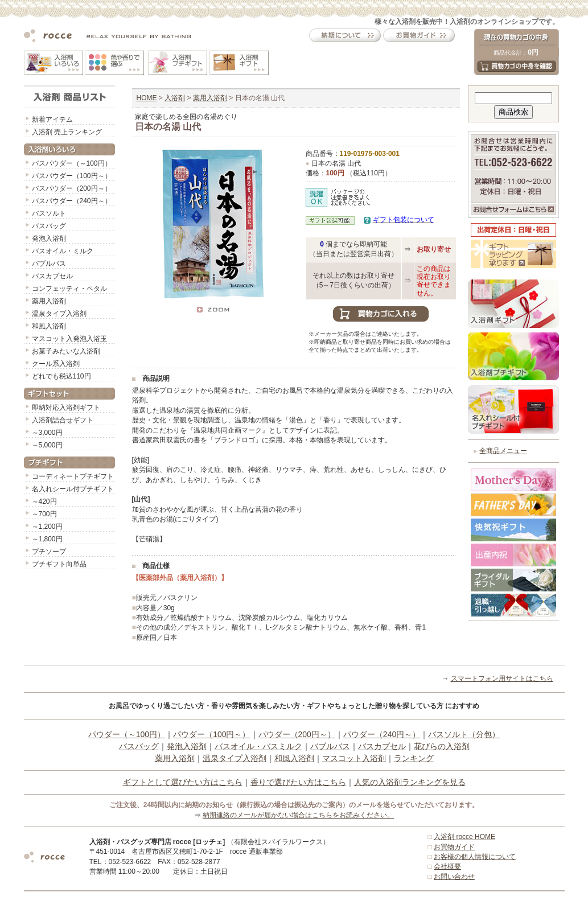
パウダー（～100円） (127, 734)
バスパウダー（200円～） (72, 188)
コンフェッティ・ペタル (69, 289)
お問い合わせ (454, 877)
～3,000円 (47, 433)
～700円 (44, 514)
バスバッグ (49, 226)
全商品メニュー (503, 451)
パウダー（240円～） (382, 734)
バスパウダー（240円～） (72, 201)
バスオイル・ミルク (63, 251)
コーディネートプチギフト (73, 476)
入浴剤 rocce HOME (464, 837)
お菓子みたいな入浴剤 (66, 351)
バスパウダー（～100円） (72, 163)
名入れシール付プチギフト (73, 489)
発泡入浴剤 (49, 238)
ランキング (414, 758)
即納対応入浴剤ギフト (66, 408)
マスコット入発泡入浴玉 (69, 339)
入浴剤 (175, 98)
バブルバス (49, 264)
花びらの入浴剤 (442, 746)
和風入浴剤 (49, 326)
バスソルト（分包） (464, 734)
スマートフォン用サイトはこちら (502, 679)
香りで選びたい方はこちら (298, 782)
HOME (147, 98)
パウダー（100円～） (211, 734)
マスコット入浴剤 (354, 758)
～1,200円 (47, 527)
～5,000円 (47, 445)
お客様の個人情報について (475, 857)
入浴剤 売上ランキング (67, 132)
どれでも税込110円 (61, 376)
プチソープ (49, 552)
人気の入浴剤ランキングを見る (410, 782)
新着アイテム (52, 120)
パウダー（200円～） (297, 734)
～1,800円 (47, 539)
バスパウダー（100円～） (72, 176)
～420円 (44, 501)
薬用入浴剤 (49, 301)
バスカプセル (52, 276)
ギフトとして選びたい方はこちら (183, 782)
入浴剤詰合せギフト (63, 420)
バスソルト (49, 213)
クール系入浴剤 (56, 364)
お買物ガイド (454, 847)
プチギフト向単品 (59, 564)
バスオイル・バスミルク (258, 746)
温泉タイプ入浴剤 (59, 314)
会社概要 (447, 866)
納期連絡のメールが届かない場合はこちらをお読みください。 (298, 815)
